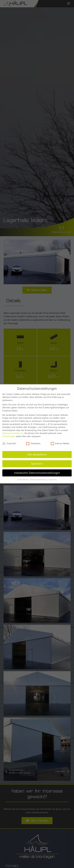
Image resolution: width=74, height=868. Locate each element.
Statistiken (33, 439)
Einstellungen (9, 432)
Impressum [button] (53, 475)
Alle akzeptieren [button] (37, 450)
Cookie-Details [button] (23, 475)
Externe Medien (60, 439)
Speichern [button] (37, 459)
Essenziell (9, 439)
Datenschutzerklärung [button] (38, 475)
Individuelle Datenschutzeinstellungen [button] (37, 468)
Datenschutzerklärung (13, 429)
